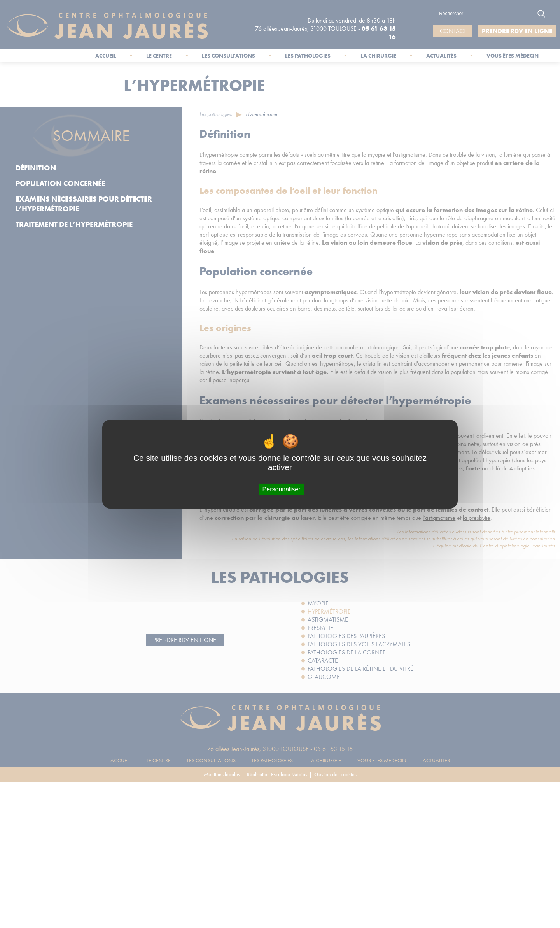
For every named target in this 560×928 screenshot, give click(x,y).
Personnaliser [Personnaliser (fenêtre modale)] (282, 489)
